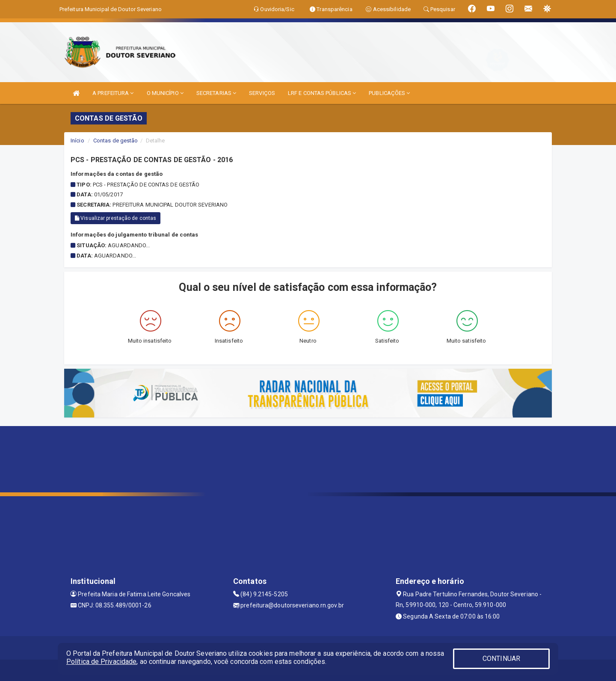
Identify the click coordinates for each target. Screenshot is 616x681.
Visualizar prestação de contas (115, 218)
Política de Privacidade (101, 662)
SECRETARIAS (216, 93)
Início (77, 141)
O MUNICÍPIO (165, 93)
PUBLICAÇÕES (389, 93)
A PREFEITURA (113, 93)
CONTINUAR (501, 659)
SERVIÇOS (262, 93)
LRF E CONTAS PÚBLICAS (322, 93)
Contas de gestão (116, 141)
